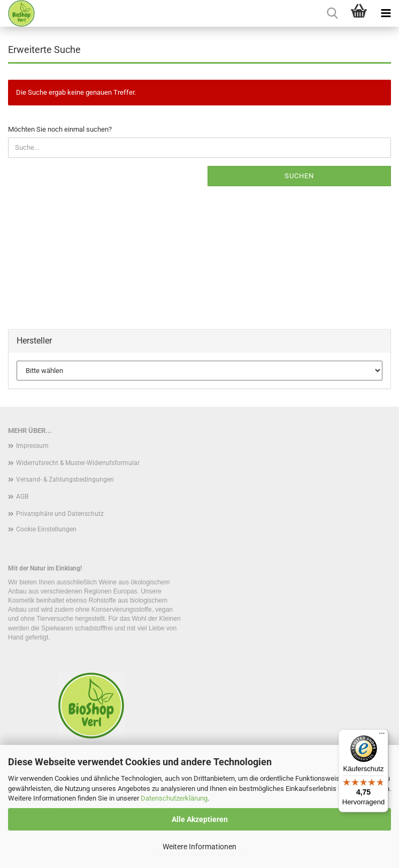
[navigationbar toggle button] (386, 13)
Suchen (299, 176)
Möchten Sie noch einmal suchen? (60, 129)
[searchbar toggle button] (332, 13)
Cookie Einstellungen (46, 529)
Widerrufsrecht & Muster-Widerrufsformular (78, 463)
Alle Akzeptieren (200, 819)
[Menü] (382, 736)
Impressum (32, 446)
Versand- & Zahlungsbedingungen (65, 479)
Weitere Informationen (199, 847)
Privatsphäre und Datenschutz (60, 514)
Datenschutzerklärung (174, 798)
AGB (22, 497)
